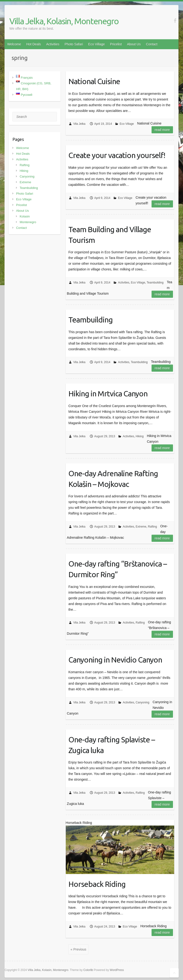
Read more (162, 130)
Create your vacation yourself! (117, 155)
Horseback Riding (97, 884)
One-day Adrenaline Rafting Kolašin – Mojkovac (113, 479)
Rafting (152, 527)
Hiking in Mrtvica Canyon (108, 394)
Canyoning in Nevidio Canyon (115, 660)
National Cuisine (94, 81)
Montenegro (28, 222)
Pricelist (116, 44)
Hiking (140, 436)
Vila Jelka (79, 124)
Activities (53, 44)
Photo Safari (74, 44)
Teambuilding (155, 283)
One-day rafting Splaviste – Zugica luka (112, 745)
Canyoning (142, 702)
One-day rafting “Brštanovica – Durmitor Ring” (118, 569)
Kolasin (25, 216)
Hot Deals (33, 44)
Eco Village (97, 44)
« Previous (78, 949)
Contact (152, 44)
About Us (134, 44)
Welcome (14, 44)
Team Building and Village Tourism (110, 235)
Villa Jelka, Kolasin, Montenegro (64, 21)
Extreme (141, 527)
